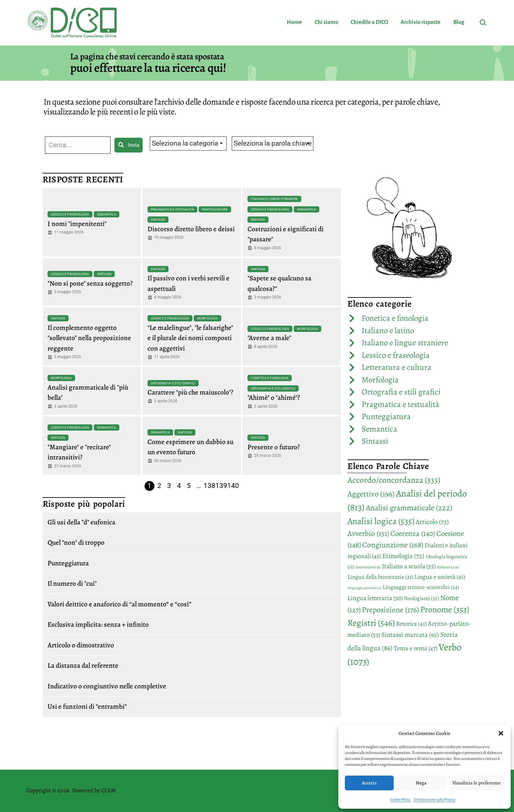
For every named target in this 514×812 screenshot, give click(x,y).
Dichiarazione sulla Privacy (435, 800)
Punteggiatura (215, 209)
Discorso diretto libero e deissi (191, 229)
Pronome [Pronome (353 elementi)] (445, 609)
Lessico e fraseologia (70, 214)
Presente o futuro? (274, 447)
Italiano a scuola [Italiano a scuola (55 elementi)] (409, 566)
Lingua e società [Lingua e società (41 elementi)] (440, 577)
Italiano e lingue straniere (274, 199)
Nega (421, 783)
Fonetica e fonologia (270, 378)
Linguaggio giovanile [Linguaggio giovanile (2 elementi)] (364, 588)
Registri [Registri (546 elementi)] (371, 623)
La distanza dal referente (83, 665)
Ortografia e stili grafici (173, 383)
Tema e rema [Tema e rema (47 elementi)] (415, 648)
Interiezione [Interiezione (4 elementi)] (368, 567)
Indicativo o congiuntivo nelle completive (107, 686)
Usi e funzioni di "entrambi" (87, 706)
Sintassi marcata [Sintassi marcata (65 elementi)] (410, 635)
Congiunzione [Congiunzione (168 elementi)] (393, 545)
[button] (501, 733)
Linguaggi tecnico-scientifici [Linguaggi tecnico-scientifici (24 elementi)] (421, 587)
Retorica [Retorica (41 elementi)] (411, 624)
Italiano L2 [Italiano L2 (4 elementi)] (448, 567)
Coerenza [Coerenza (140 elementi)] (413, 533)
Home (294, 22)
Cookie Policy (400, 800)
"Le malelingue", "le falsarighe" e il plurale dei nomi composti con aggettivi (190, 338)
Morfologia (208, 318)
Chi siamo (326, 22)
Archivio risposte (421, 22)
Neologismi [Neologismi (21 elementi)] (421, 598)
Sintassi (158, 220)
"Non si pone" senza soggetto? (90, 283)
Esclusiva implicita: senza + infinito (98, 624)
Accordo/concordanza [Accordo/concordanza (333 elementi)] (394, 480)
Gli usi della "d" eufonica (81, 522)
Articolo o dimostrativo (81, 645)
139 (221, 486)
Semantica (107, 214)
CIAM (109, 790)
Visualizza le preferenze (476, 783)
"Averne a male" (269, 338)
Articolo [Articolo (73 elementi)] (432, 522)
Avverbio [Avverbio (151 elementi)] (368, 533)
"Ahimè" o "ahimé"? (274, 397)
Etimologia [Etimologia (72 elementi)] (403, 556)
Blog (459, 22)
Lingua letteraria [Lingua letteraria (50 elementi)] (375, 598)
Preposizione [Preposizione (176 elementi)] (390, 610)
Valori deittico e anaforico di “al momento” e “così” (119, 604)
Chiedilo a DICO (369, 22)
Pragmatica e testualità (172, 209)
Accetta (369, 783)
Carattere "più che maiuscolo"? (190, 392)
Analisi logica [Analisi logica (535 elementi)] (381, 521)
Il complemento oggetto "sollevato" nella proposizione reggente (89, 338)
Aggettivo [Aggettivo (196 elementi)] (371, 494)
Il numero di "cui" (72, 583)
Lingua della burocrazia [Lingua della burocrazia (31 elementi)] (380, 577)
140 (233, 486)
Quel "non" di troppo (76, 542)
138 (209, 486)
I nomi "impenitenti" (77, 224)
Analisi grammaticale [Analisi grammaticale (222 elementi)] (409, 508)
